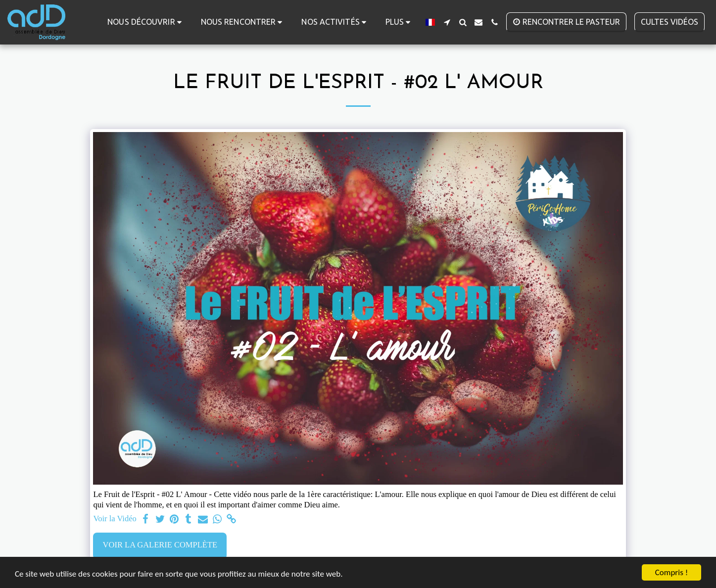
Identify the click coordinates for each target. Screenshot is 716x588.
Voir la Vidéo (115, 519)
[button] (146, 22)
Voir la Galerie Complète (160, 545)
